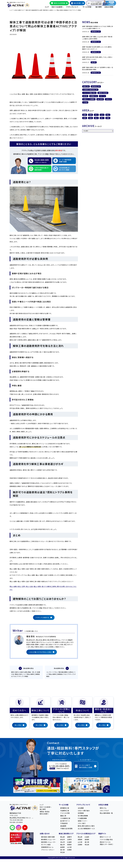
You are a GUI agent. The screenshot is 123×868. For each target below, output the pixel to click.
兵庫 (91, 115)
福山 (96, 118)
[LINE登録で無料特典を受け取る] (37, 785)
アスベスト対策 (65, 814)
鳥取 (108, 118)
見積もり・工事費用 (89, 99)
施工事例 (99, 7)
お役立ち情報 (103, 805)
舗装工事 (86, 86)
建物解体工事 (96, 86)
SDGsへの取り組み (84, 811)
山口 (102, 115)
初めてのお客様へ (57, 7)
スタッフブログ (104, 811)
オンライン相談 (46, 845)
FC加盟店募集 (82, 819)
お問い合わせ (45, 834)
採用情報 (81, 814)
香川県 (62, 850)
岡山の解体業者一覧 (106, 814)
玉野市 (69, 840)
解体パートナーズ (105, 837)
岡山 (108, 115)
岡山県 (62, 837)
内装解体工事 (65, 811)
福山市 (62, 845)
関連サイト (102, 834)
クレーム (103, 96)
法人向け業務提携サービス (86, 829)
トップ (47, 7)
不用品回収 (64, 824)
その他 (85, 102)
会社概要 (81, 808)
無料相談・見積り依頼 (48, 837)
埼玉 (96, 115)
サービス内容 (64, 805)
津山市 (62, 842)
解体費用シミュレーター (49, 840)
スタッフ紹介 (82, 824)
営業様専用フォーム (47, 848)
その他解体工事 (65, 819)
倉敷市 (69, 837)
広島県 (69, 842)
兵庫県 (69, 850)
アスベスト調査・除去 (89, 93)
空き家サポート (65, 821)
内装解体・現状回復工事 (90, 90)
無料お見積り (44, 814)
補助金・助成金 (103, 93)
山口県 (69, 848)
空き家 (85, 96)
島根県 (62, 848)
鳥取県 (69, 845)
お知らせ (108, 99)
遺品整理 (63, 826)
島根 (85, 118)
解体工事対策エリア (66, 834)
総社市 (62, 840)
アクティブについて (83, 805)
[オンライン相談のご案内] (86, 785)
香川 (102, 118)
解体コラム (103, 808)
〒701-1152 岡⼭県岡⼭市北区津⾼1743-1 (21, 817)
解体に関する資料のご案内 (86, 826)
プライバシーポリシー (48, 850)
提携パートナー (83, 821)
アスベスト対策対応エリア (86, 834)
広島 (91, 118)
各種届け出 (94, 96)
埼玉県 (62, 853)
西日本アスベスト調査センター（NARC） (107, 844)
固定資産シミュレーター (49, 842)
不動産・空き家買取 (66, 829)
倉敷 (85, 115)
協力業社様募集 (83, 816)
